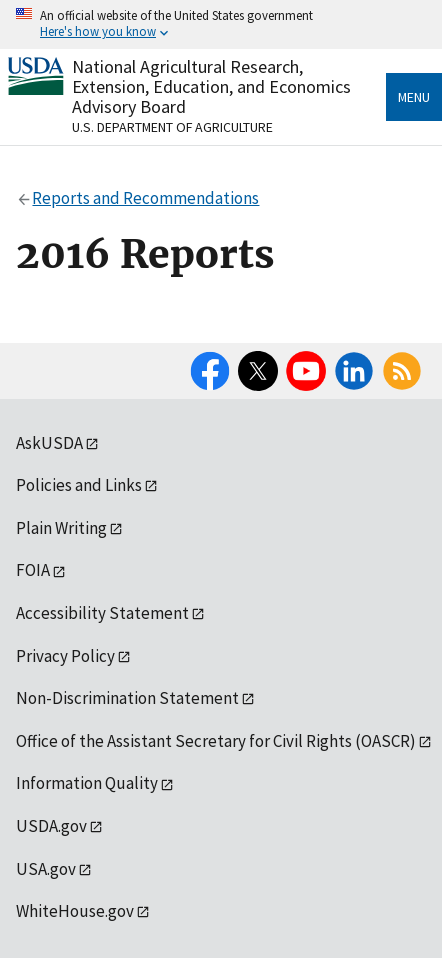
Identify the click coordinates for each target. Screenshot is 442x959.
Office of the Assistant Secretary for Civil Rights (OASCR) (216, 741)
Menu (414, 97)
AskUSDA (49, 443)
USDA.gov (51, 826)
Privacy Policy (65, 656)
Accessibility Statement (102, 613)
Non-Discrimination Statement (127, 698)
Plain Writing (61, 528)
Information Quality (87, 783)
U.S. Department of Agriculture (172, 127)
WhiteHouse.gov (75, 911)
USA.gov (46, 869)
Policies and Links (79, 485)
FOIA (33, 570)
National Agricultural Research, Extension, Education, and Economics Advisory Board (211, 86)
